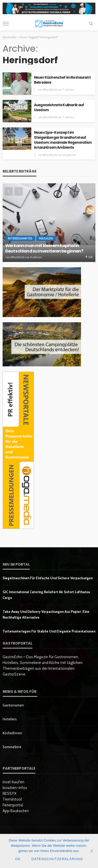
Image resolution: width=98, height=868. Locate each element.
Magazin (46, 238)
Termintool (12, 799)
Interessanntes (20, 238)
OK (18, 859)
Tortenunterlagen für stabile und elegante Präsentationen (49, 631)
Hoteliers (10, 719)
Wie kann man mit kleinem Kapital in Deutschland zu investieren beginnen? (44, 248)
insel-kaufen (13, 782)
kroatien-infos (15, 788)
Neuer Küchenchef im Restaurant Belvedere (62, 80)
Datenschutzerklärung (57, 859)
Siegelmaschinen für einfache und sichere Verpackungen (48, 578)
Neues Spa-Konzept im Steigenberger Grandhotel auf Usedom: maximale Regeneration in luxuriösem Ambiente (63, 140)
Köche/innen (12, 733)
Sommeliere (12, 747)
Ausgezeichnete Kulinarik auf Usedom (59, 108)
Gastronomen (13, 705)
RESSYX (10, 794)
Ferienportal (13, 805)
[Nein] (91, 851)
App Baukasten (16, 811)
